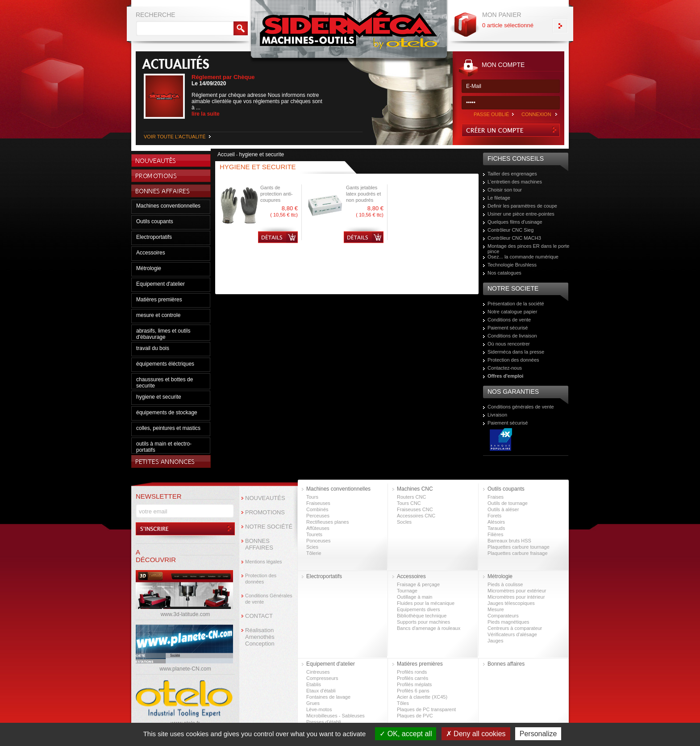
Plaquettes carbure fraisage (518, 553)
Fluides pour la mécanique (426, 603)
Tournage (407, 591)
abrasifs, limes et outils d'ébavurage (163, 334)
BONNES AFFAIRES (259, 544)
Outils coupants (155, 221)
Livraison (497, 415)
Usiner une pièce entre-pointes (521, 214)
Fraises (496, 497)
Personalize (538, 734)
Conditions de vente (509, 320)
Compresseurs (322, 678)
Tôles (403, 703)
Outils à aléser (503, 509)
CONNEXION (536, 114)
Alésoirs (496, 522)
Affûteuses (318, 528)
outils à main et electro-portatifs (164, 447)
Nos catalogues (504, 273)
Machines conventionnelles (168, 206)
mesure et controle (158, 315)
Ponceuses (318, 541)
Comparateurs (503, 616)
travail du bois (153, 348)
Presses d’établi (324, 722)
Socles (404, 522)
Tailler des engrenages (512, 174)
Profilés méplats (414, 684)
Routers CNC (411, 497)
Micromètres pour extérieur (517, 591)
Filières (495, 534)
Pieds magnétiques (508, 622)
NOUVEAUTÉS (265, 498)
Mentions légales (264, 562)
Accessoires (151, 253)
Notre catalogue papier (512, 312)
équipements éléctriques (165, 364)
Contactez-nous (505, 368)
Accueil (226, 154)
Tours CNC (409, 503)
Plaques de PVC (415, 716)
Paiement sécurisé (508, 328)
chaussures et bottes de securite (165, 383)
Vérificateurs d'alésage (512, 634)
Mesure (496, 609)
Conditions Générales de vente (269, 599)
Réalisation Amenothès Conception (260, 637)
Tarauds (496, 528)
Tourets (314, 534)
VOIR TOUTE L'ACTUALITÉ (175, 137)
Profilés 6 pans (413, 691)
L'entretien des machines (515, 182)
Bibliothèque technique (422, 616)
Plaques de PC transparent (426, 709)
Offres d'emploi (505, 376)
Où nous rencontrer (509, 344)
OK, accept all (406, 734)
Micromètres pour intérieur (516, 597)
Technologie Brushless (512, 265)
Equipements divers (419, 609)
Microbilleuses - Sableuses (335, 716)
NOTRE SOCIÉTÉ (269, 527)
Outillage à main (415, 597)
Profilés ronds (412, 672)
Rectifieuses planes (327, 522)
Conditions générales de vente (521, 407)
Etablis (314, 684)
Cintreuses (318, 672)
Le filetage (499, 198)
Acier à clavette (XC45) (422, 697)
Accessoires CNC (416, 516)
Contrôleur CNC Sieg (510, 230)
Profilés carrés (412, 678)
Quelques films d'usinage (515, 222)
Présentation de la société (516, 304)
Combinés (317, 509)
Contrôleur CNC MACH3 (514, 238)
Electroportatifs (154, 237)
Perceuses (318, 516)
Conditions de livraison (512, 336)
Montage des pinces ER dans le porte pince (528, 249)
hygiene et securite (159, 397)
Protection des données (513, 360)
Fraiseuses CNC (415, 509)
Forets (494, 516)
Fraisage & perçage (418, 584)
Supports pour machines (423, 622)
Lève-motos (319, 709)
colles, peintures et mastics (168, 428)
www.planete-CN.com (185, 669)
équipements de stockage (167, 413)
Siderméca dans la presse (516, 352)
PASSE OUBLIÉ (491, 114)
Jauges (495, 641)
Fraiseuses (318, 503)
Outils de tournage (508, 503)
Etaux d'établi (321, 691)
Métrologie (149, 268)
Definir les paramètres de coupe (522, 206)
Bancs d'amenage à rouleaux (429, 628)
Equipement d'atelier (160, 284)
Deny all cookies (476, 734)
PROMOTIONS (265, 512)
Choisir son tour (505, 190)
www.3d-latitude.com (185, 614)
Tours (312, 497)
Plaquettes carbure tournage (519, 547)
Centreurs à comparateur (515, 628)
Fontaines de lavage (328, 697)
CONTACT (259, 616)
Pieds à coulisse (505, 584)
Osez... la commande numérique (523, 257)
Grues (313, 703)
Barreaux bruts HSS (509, 541)
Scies (312, 547)
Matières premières (159, 300)
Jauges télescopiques (511, 603)
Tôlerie (314, 553)
